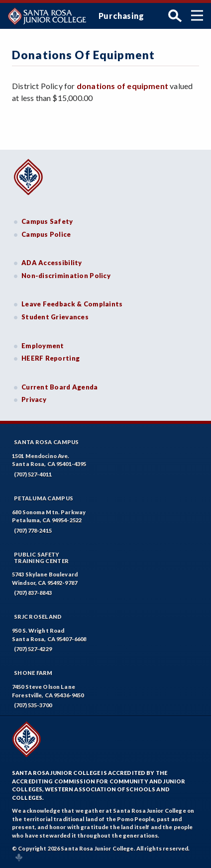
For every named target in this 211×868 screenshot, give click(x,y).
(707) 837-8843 (33, 593)
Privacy (34, 399)
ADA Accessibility (52, 263)
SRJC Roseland (38, 617)
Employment (43, 346)
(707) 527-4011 (33, 474)
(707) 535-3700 (33, 705)
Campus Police (46, 234)
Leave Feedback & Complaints (72, 304)
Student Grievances (55, 317)
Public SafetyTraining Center (41, 558)
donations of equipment (122, 86)
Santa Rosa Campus (47, 442)
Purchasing (121, 16)
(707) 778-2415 (33, 530)
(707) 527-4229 (33, 649)
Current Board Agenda (60, 387)
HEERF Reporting (51, 358)
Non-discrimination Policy (66, 276)
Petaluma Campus (44, 498)
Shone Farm (33, 673)
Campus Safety (47, 221)
